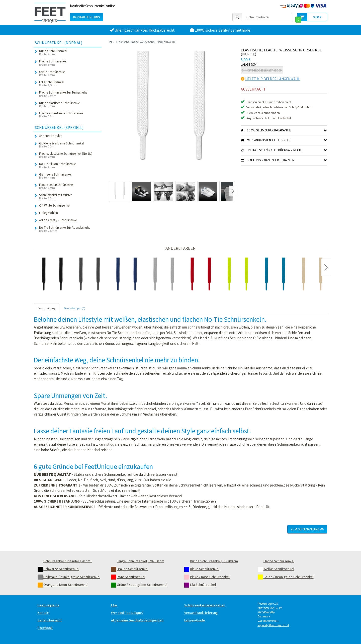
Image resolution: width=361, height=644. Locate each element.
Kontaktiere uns (87, 17)
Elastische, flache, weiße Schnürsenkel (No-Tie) (146, 42)
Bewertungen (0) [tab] (75, 308)
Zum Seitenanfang (307, 529)
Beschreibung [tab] (47, 308)
